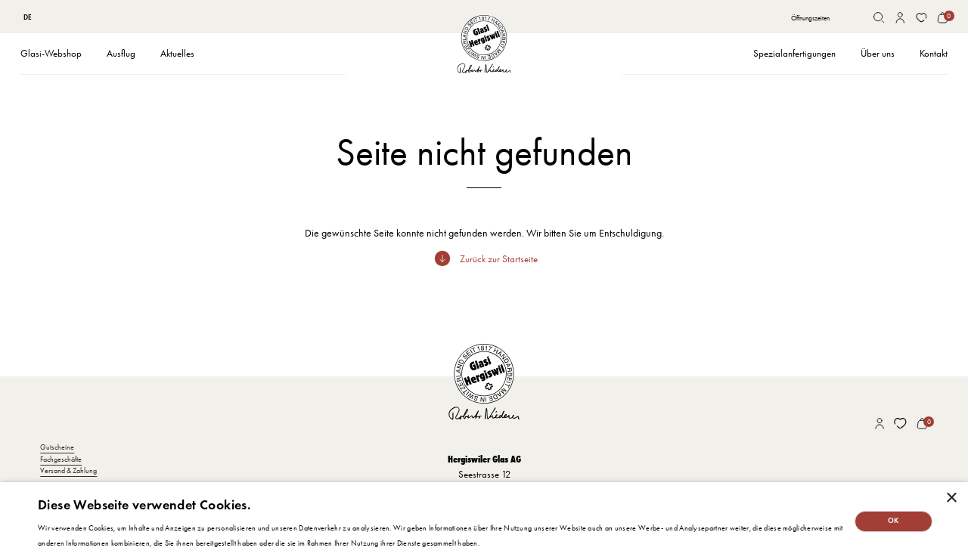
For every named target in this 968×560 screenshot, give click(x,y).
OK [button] (894, 521)
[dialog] (484, 521)
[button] (51, 54)
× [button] (951, 498)
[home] (484, 44)
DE (28, 17)
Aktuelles (177, 53)
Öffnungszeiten (810, 18)
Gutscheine (57, 447)
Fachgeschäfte (61, 459)
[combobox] (28, 17)
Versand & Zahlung (68, 470)
